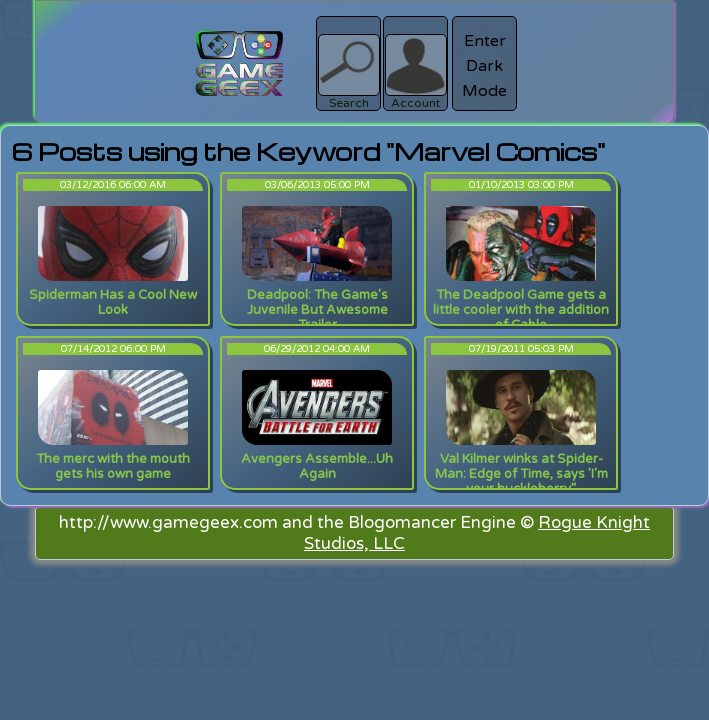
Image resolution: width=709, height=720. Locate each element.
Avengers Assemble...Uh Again (317, 466)
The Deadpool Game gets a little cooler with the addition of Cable (521, 310)
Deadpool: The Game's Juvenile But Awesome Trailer (317, 310)
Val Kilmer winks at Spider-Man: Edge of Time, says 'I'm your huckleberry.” (521, 474)
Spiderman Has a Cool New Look (113, 302)
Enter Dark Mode (484, 66)
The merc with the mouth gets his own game (113, 466)
